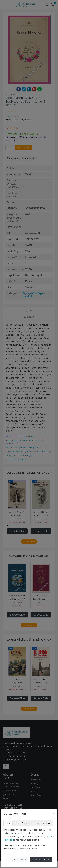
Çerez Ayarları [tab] (22, 823)
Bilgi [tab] (8, 823)
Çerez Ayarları (20, 860)
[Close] (54, 813)
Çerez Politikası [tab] (42, 823)
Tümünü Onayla (41, 860)
